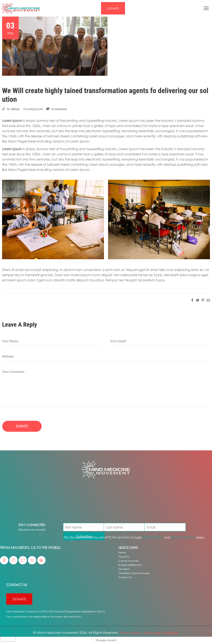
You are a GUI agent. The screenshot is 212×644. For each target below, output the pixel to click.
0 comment (59, 109)
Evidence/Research (130, 565)
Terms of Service (183, 537)
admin (15, 109)
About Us (124, 557)
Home (122, 552)
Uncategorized (33, 109)
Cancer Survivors (129, 561)
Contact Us (125, 577)
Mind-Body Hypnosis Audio (134, 573)
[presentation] (8, 635)
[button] (113, 8)
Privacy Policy (153, 537)
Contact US (17, 585)
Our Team (124, 569)
